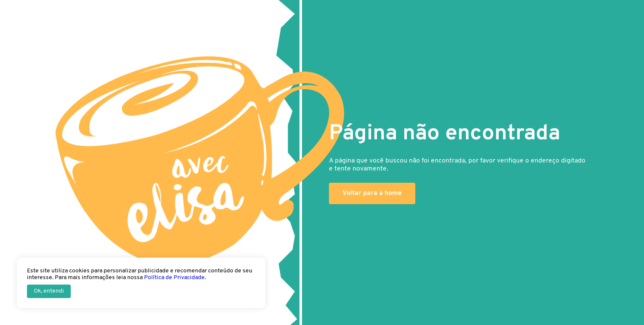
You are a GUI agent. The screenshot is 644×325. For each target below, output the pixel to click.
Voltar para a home (372, 193)
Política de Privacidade (174, 278)
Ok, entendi (49, 291)
